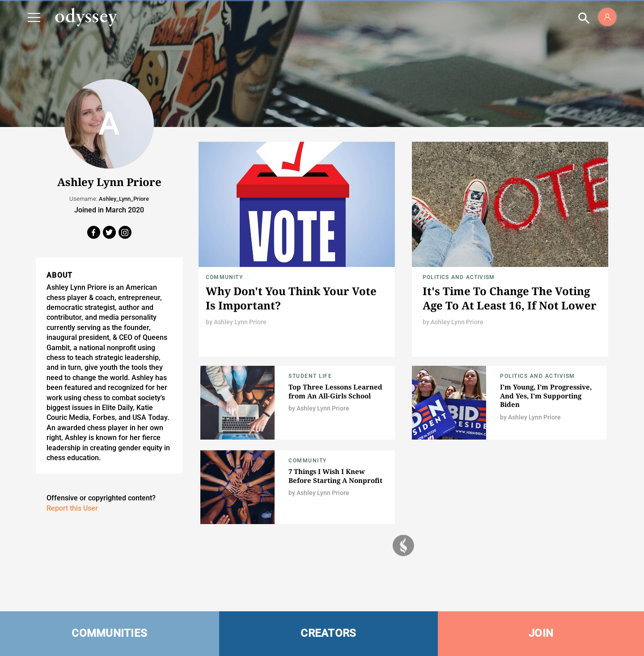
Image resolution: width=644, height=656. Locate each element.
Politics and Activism (459, 277)
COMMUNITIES (109, 633)
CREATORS (328, 633)
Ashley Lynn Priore (240, 322)
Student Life (310, 376)
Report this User (72, 508)
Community (224, 277)
